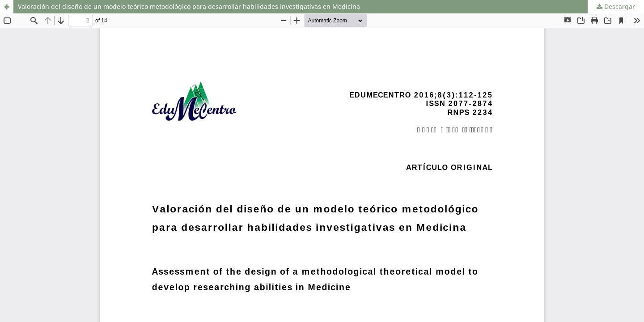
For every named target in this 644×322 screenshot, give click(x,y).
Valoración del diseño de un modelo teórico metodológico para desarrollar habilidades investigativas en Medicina (189, 6)
